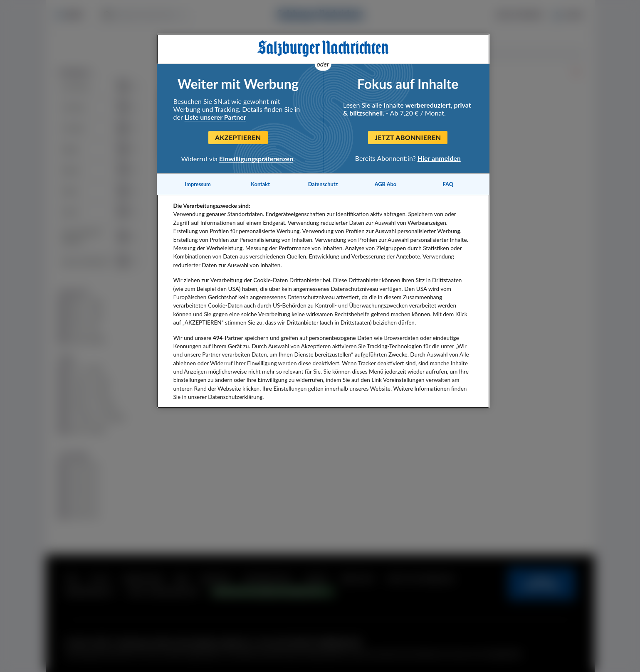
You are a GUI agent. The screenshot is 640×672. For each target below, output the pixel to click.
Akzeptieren (238, 137)
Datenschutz (323, 184)
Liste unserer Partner (215, 117)
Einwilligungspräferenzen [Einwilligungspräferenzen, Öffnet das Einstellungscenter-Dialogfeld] (256, 159)
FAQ (448, 184)
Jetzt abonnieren (408, 137)
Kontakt (260, 184)
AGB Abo (386, 184)
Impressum (198, 184)
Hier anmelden (439, 158)
